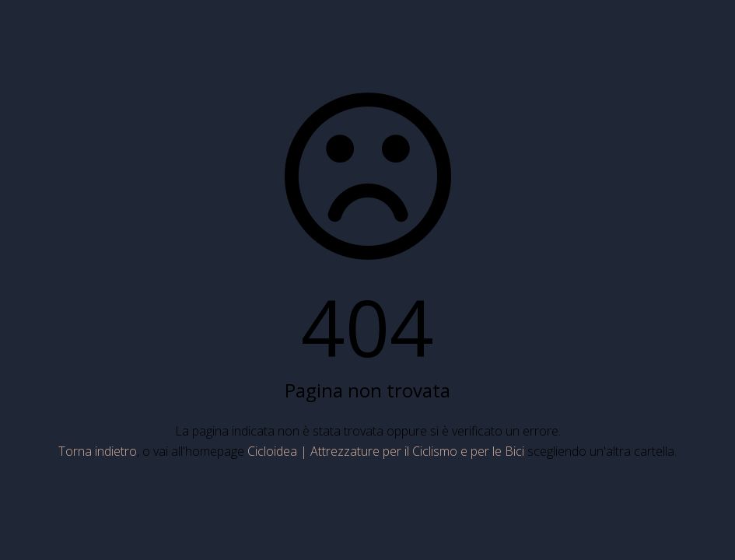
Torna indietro (98, 451)
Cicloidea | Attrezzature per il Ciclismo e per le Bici (386, 451)
